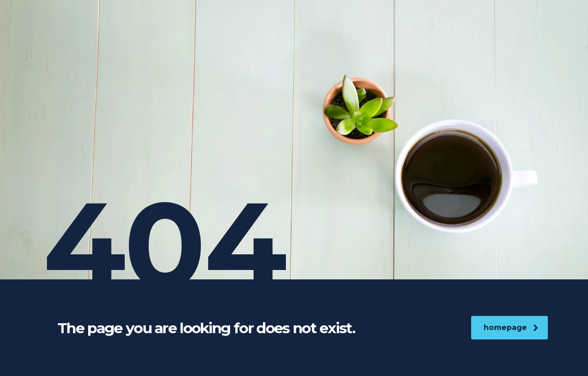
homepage (511, 327)
